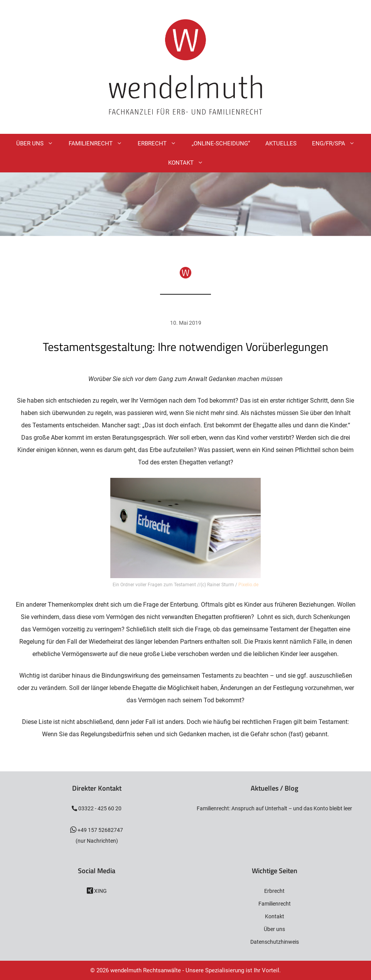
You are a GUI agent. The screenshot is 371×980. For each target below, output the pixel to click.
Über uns (274, 929)
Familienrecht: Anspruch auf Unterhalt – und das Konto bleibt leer (274, 808)
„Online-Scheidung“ (221, 143)
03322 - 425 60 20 (99, 808)
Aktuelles (281, 143)
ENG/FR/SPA (337, 143)
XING (100, 891)
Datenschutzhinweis (275, 942)
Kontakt (190, 163)
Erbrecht (161, 143)
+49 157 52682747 (100, 830)
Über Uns (39, 143)
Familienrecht (99, 143)
